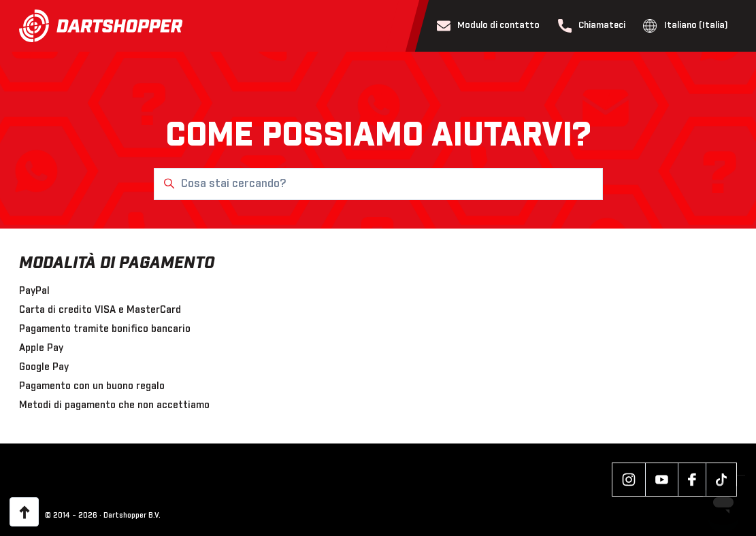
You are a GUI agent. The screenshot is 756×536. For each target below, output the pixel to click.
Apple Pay (41, 348)
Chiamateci (592, 26)
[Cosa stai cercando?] (378, 184)
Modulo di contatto (489, 26)
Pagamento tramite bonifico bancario (105, 329)
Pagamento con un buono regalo (92, 386)
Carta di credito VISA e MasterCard (100, 310)
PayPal (34, 291)
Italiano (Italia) (686, 26)
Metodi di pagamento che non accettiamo (114, 405)
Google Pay (44, 367)
